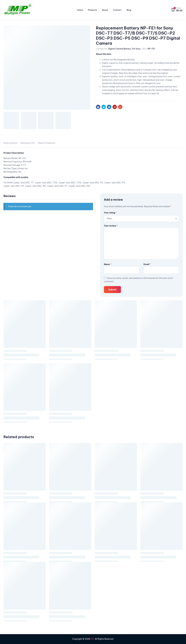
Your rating (110, 213)
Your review (111, 226)
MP (92, 639)
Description (10, 143)
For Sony (136, 49)
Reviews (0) (28, 143)
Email (147, 264)
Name (108, 264)
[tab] (10, 143)
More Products (46, 143)
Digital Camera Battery (120, 49)
